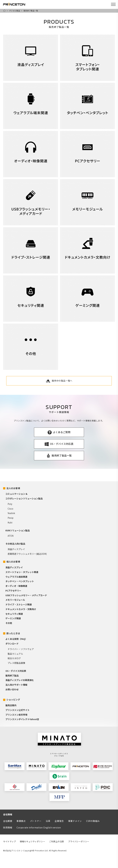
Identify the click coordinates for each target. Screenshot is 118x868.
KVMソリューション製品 (18, 530)
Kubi (10, 522)
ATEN (11, 536)
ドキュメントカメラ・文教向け (21, 609)
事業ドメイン (75, 821)
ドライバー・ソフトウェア (21, 649)
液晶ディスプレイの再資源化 (20, 680)
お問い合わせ (12, 689)
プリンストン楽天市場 (16, 715)
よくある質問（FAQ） (16, 639)
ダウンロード (12, 644)
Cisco (10, 509)
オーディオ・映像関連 (16, 586)
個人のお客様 (13, 562)
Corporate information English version (39, 827)
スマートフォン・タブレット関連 (22, 572)
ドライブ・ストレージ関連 (19, 604)
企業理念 (59, 821)
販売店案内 (11, 705)
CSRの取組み (93, 821)
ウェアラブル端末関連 (16, 577)
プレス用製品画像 (16, 663)
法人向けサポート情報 (16, 685)
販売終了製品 (12, 676)
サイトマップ (9, 841)
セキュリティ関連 (14, 614)
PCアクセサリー (13, 591)
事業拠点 (21, 821)
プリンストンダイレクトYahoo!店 (22, 719)
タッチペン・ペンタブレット (20, 581)
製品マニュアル (15, 654)
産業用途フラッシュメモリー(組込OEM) (27, 554)
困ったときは (13, 633)
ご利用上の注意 (57, 841)
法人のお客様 (13, 488)
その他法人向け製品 (15, 544)
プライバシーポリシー (79, 841)
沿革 (48, 821)
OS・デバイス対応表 (16, 671)
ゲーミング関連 (13, 618)
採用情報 (8, 827)
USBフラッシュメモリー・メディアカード (26, 595)
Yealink (11, 513)
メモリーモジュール (15, 600)
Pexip (11, 518)
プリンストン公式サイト (17, 710)
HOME (4, 11)
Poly (10, 504)
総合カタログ (14, 658)
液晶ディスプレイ (16, 549)
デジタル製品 (15, 11)
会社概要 (8, 821)
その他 (9, 623)
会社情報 (8, 814)
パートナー (36, 821)
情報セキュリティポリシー (32, 841)
